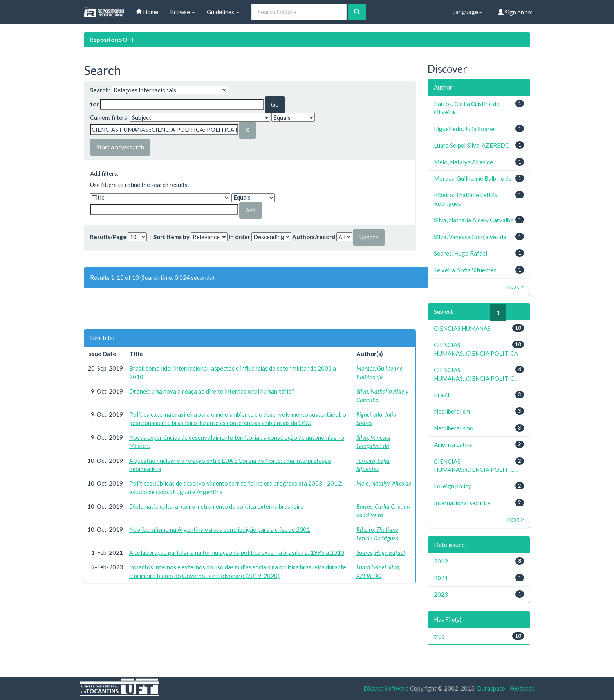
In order (239, 237)
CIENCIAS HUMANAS (462, 328)
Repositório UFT (112, 40)
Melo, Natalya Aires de (384, 483)
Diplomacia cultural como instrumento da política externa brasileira (216, 506)
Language (467, 12)
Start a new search (120, 147)
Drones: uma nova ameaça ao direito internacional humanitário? (212, 391)
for (94, 104)
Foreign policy (452, 486)
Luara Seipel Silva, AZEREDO (472, 145)
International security (462, 503)
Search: (100, 90)
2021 (441, 578)
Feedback (522, 688)
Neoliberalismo (454, 428)
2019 (441, 561)
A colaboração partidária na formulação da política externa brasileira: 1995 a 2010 (237, 552)
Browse (182, 12)
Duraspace (491, 688)
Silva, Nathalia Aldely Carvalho (474, 220)
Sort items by (172, 237)
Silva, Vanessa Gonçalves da (470, 237)
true (439, 636)
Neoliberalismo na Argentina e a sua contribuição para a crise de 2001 (220, 529)
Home (147, 12)
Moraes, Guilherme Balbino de (473, 178)
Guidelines (223, 12)
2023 (441, 594)
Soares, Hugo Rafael (381, 552)
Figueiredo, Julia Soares (465, 129)
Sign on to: (515, 12)
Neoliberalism (452, 411)
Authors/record (314, 237)
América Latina (453, 444)
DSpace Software (386, 688)
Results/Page (108, 237)
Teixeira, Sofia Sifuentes (465, 270)
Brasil (442, 395)
